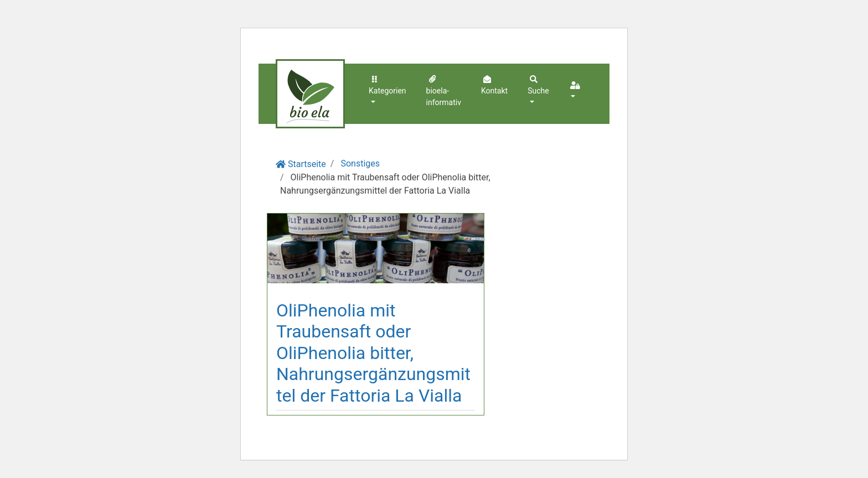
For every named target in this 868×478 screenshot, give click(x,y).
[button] (576, 91)
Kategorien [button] (387, 84)
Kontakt (494, 84)
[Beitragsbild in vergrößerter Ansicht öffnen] (376, 248)
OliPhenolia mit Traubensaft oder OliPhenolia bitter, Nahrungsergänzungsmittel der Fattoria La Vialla (373, 353)
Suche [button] (538, 84)
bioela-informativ (444, 90)
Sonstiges (360, 163)
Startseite (307, 164)
